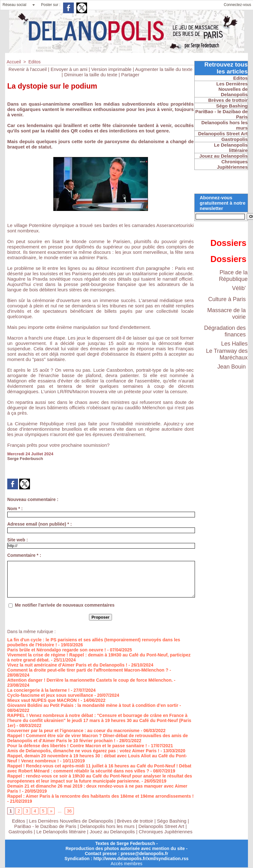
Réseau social (14, 5)
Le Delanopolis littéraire (61, 832)
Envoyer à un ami (69, 69)
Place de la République (233, 276)
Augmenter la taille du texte (164, 69)
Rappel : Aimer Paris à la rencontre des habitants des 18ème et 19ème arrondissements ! (100, 796)
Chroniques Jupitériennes (166, 832)
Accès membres (126, 864)
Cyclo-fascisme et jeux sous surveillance (50, 695)
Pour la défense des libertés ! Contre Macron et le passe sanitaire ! (77, 746)
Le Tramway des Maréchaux (227, 354)
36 (69, 811)
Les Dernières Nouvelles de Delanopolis (72, 821)
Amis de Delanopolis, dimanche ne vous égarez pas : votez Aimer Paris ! (83, 751)
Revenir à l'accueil (28, 69)
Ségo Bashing (173, 821)
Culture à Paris (227, 299)
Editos (35, 62)
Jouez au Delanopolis (112, 832)
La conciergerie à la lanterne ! (38, 690)
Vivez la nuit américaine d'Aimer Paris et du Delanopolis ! (67, 665)
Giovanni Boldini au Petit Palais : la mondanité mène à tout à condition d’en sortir (93, 705)
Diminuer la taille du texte (91, 75)
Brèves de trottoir (136, 821)
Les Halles (234, 344)
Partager (130, 75)
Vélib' (239, 288)
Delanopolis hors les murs (107, 826)
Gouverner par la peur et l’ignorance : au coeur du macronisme (73, 731)
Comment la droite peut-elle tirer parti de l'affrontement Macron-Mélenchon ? (88, 670)
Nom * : (15, 509)
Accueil (14, 62)
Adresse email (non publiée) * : (40, 524)
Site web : (18, 540)
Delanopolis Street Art (161, 826)
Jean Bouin (232, 367)
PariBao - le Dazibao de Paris (45, 826)
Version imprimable (111, 69)
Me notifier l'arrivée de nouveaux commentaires (65, 605)
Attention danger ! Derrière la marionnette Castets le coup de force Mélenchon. (90, 680)
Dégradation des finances (225, 331)
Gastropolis (21, 832)
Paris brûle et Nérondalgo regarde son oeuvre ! (57, 650)
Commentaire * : (24, 555)
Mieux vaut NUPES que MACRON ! (43, 700)
